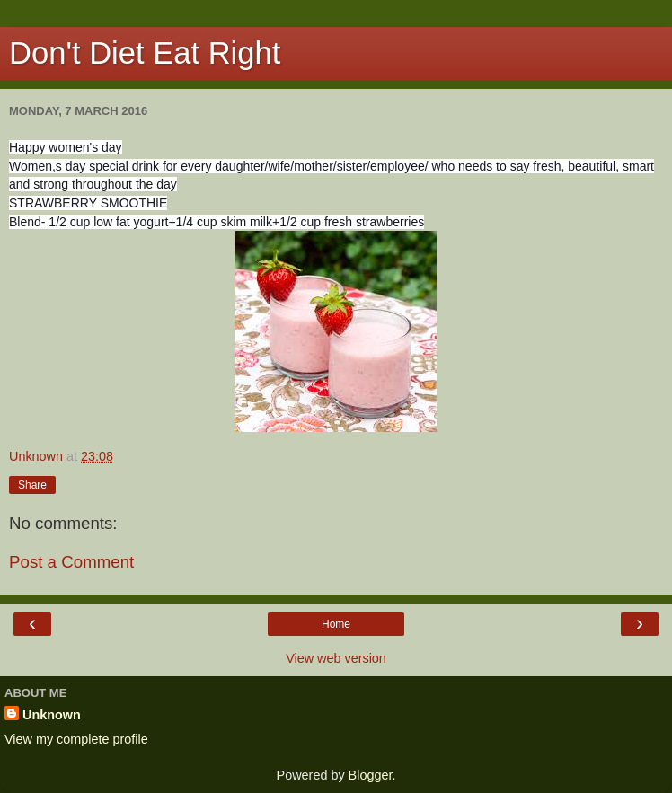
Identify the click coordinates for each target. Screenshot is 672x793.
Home (336, 624)
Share (32, 485)
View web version (336, 658)
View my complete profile (76, 739)
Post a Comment (71, 562)
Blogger (371, 775)
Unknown (52, 715)
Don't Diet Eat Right (145, 53)
